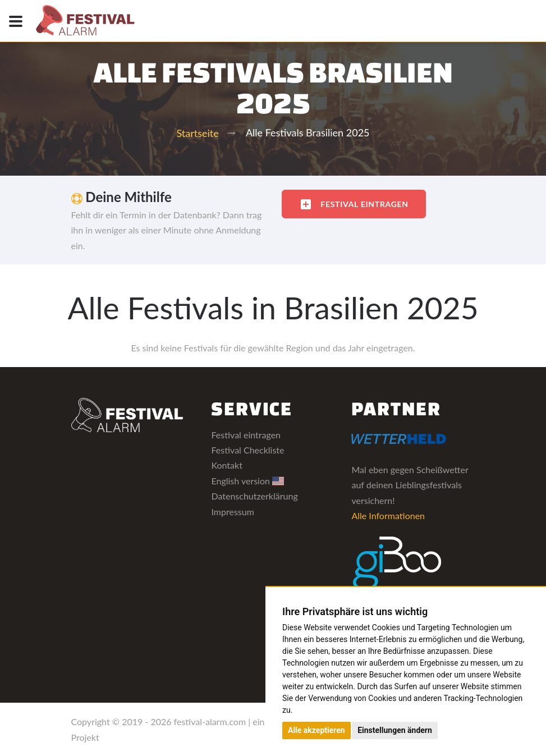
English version (247, 481)
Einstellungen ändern (395, 730)
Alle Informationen (388, 516)
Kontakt (226, 465)
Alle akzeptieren (316, 730)
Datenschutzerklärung (254, 496)
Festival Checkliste (247, 450)
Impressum (232, 512)
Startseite (197, 133)
